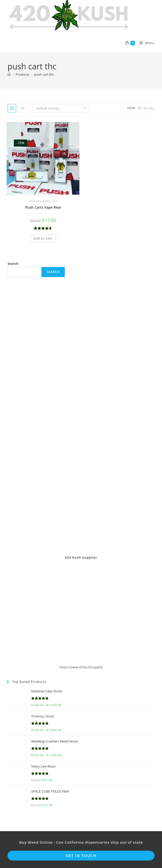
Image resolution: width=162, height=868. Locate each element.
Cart (55, 201)
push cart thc (44, 74)
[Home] (9, 74)
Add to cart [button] (43, 238)
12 (139, 108)
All (152, 108)
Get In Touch (81, 855)
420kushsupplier (40, 201)
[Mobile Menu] (145, 43)
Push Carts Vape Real (43, 207)
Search (13, 264)
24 (145, 108)
